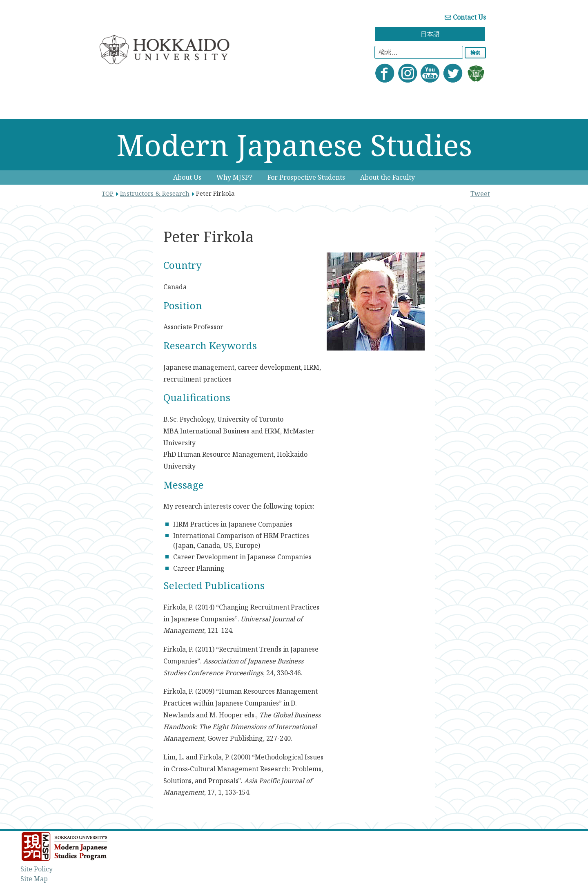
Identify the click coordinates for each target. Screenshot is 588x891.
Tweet (480, 194)
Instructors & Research (155, 193)
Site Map (34, 879)
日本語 (430, 34)
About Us (187, 177)
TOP (108, 193)
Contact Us (465, 17)
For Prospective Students (306, 177)
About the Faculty (388, 177)
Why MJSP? (234, 177)
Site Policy (37, 869)
